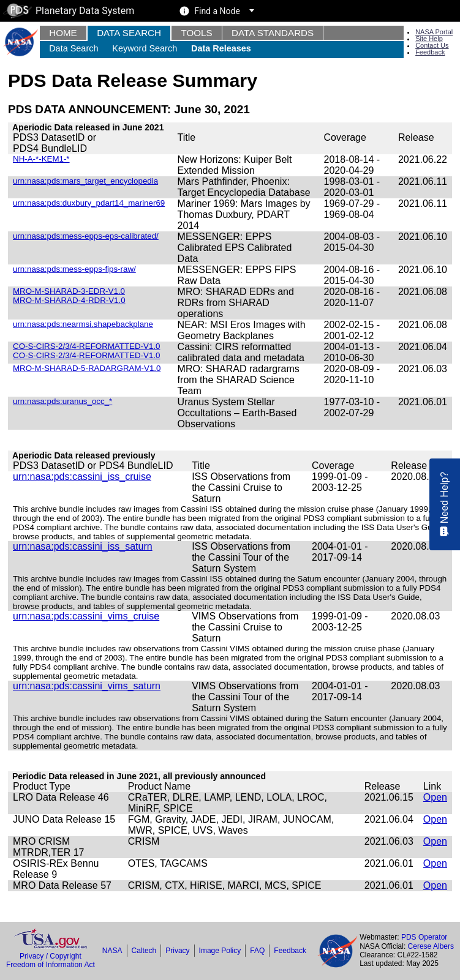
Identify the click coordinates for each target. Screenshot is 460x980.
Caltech (144, 951)
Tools (196, 33)
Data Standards (273, 33)
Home (63, 33)
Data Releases (221, 48)
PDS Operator (424, 937)
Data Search (129, 33)
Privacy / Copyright (51, 956)
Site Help (429, 39)
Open (435, 797)
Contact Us (432, 45)
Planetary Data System (69, 11)
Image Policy (220, 951)
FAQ (257, 951)
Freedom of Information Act (51, 965)
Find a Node (217, 11)
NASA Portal (434, 32)
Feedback (430, 52)
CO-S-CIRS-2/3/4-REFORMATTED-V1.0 (86, 355)
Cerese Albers (431, 946)
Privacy (177, 951)
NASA (112, 951)
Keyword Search (145, 48)
